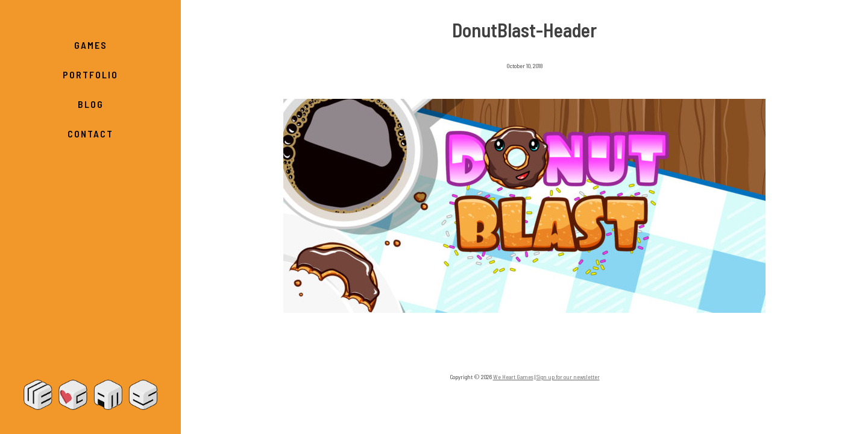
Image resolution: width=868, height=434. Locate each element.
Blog (91, 104)
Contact (90, 134)
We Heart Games (90, 395)
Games (91, 45)
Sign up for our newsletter (568, 377)
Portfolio (90, 74)
